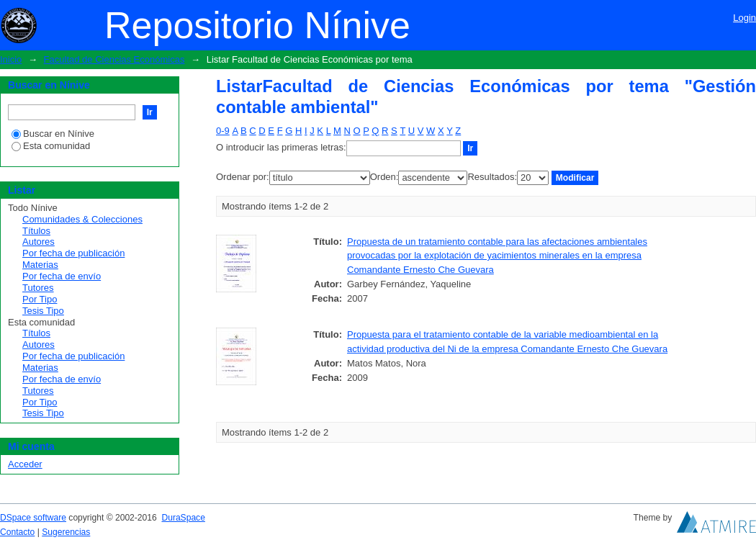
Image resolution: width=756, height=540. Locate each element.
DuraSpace (183, 518)
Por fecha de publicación (73, 253)
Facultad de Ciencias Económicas (114, 59)
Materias (40, 265)
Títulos (36, 231)
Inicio (11, 59)
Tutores (38, 288)
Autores (39, 242)
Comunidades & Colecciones (82, 219)
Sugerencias (66, 532)
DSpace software (33, 518)
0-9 (223, 131)
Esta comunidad (51, 146)
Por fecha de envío (62, 276)
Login (744, 18)
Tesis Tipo (43, 311)
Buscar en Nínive (53, 134)
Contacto (17, 532)
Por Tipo (40, 299)
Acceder (25, 464)
